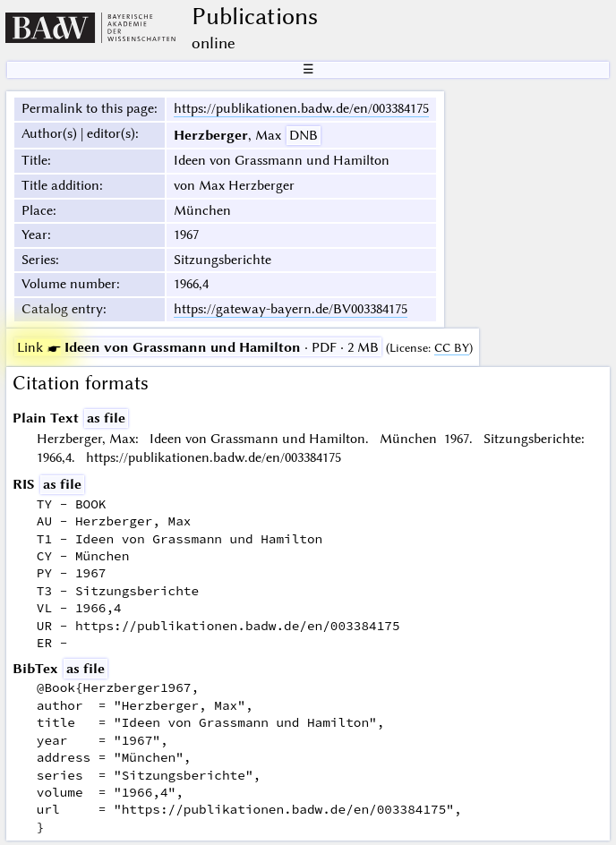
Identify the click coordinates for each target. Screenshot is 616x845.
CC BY (452, 348)
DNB (304, 135)
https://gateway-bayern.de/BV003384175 (291, 309)
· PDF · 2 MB (198, 347)
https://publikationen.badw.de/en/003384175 (301, 108)
